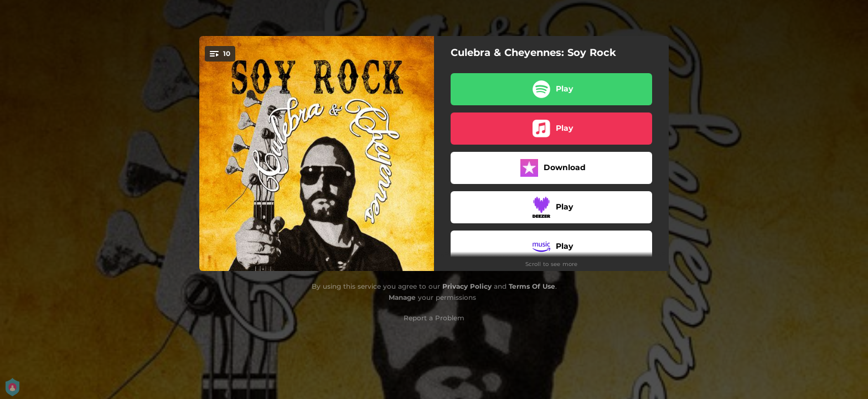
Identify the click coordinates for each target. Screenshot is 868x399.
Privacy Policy (467, 286)
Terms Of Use (532, 286)
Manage (402, 297)
